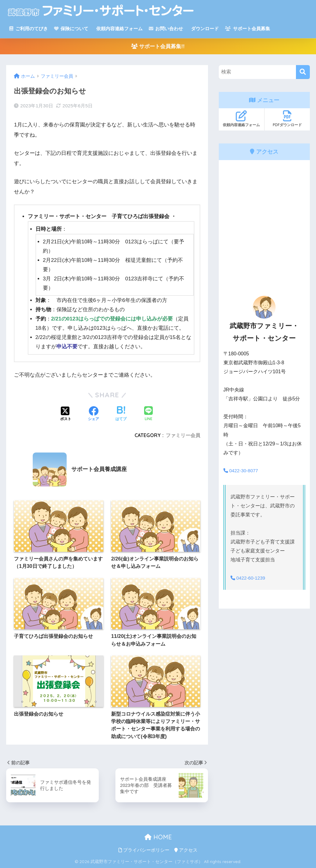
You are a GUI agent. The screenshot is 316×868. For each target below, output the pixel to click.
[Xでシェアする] (66, 414)
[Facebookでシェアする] (94, 414)
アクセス (186, 850)
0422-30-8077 (242, 471)
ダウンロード (204, 29)
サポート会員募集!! (158, 46)
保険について (71, 29)
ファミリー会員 (183, 435)
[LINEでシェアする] (148, 414)
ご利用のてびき (28, 29)
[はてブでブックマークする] (121, 414)
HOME (158, 837)
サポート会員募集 (247, 29)
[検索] (303, 72)
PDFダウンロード (287, 119)
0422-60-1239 (249, 578)
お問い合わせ (166, 29)
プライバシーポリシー (144, 850)
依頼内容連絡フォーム (119, 29)
